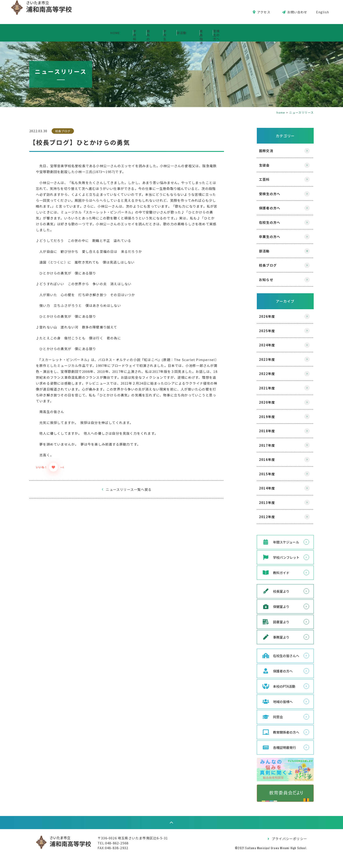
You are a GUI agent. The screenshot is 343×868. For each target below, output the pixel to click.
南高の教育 (129, 33)
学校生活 (170, 33)
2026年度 (258, 316)
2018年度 (258, 431)
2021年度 (258, 388)
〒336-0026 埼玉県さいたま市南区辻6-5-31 (141, 849)
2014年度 (258, 488)
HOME (50, 33)
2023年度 (258, 359)
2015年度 (258, 474)
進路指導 (246, 33)
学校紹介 (87, 33)
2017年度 (258, 445)
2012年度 (258, 517)
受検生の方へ (288, 33)
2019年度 (258, 417)
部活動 (208, 33)
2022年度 (258, 374)
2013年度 (258, 503)
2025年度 (258, 331)
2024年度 (258, 345)
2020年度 (258, 402)
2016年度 (258, 459)
